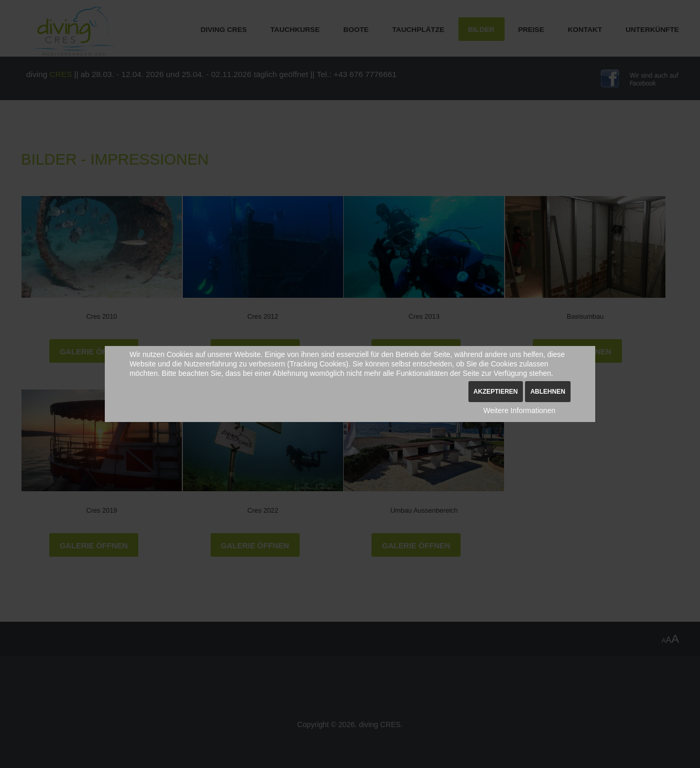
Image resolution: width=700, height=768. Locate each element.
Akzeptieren (496, 392)
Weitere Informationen (519, 410)
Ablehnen (548, 392)
